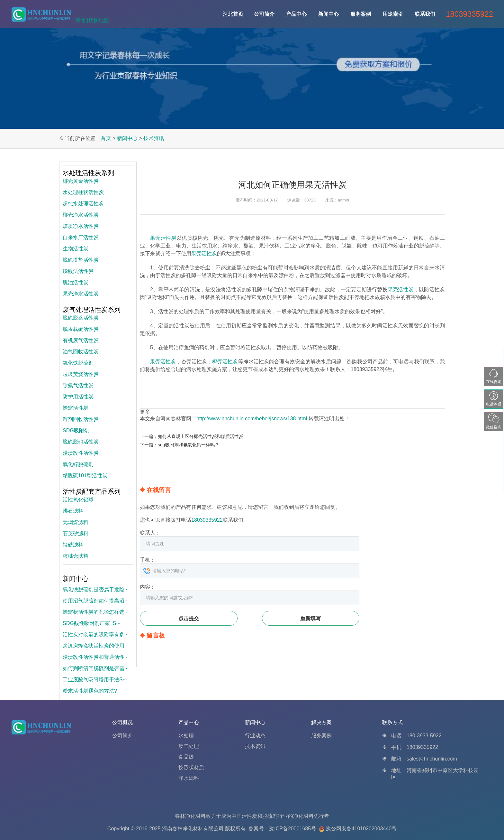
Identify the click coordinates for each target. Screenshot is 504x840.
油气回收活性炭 (81, 352)
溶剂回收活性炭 (81, 419)
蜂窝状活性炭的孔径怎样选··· (96, 612)
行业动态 (255, 736)
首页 (106, 138)
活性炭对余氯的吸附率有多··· (96, 635)
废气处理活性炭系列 (92, 310)
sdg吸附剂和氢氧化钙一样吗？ (189, 445)
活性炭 (249, 816)
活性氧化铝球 (78, 500)
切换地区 (99, 20)
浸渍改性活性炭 (81, 453)
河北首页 (233, 14)
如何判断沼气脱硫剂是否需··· (96, 668)
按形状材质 (191, 767)
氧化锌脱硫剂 (78, 464)
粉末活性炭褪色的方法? (90, 691)
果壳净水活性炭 (81, 294)
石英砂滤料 (76, 533)
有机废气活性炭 (81, 340)
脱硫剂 (270, 816)
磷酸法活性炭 (78, 271)
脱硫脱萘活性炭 (81, 318)
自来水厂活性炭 (81, 237)
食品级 (186, 757)
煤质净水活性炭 (81, 226)
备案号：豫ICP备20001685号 (282, 829)
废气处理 (189, 746)
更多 (145, 412)
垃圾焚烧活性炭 (81, 374)
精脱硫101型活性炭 (85, 476)
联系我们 (425, 14)
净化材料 (303, 816)
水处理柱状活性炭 (83, 192)
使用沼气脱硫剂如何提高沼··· (96, 601)
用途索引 (393, 14)
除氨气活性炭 (78, 385)
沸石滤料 (73, 511)
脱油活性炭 (76, 282)
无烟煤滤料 (76, 522)
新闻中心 (328, 14)
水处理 (186, 736)
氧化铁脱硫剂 (78, 363)
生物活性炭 (76, 249)
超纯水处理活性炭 (83, 204)
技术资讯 (154, 138)
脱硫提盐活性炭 (81, 260)
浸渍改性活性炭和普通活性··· (96, 657)
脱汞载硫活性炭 (81, 329)
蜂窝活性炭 (76, 408)
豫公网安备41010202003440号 (361, 829)
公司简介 (264, 14)
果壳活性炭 (163, 238)
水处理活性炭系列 (88, 173)
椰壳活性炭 (225, 362)
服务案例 (361, 14)
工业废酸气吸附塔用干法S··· (95, 680)
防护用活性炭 (78, 397)
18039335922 (207, 520)
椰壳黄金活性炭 (81, 181)
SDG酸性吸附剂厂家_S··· (92, 623)
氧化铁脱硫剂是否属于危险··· (96, 589)
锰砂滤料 (73, 545)
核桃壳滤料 (76, 556)
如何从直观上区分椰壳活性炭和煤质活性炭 (201, 436)
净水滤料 (189, 778)
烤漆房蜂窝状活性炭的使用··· (96, 646)
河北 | (82, 20)
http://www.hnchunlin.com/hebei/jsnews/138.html (252, 419)
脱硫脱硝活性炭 (81, 442)
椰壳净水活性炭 (81, 215)
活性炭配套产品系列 (92, 491)
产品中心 (296, 14)
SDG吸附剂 (76, 430)
